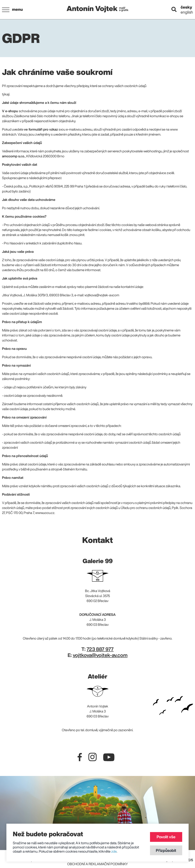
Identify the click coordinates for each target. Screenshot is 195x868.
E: (98, 655)
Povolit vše (165, 836)
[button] (13, 10)
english (187, 12)
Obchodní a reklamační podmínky (97, 864)
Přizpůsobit (165, 850)
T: (97, 649)
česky (186, 7)
